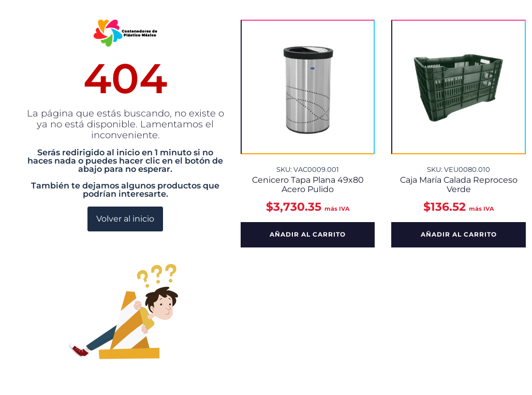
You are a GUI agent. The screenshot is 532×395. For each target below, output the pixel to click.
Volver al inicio (125, 219)
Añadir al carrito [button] (308, 234)
